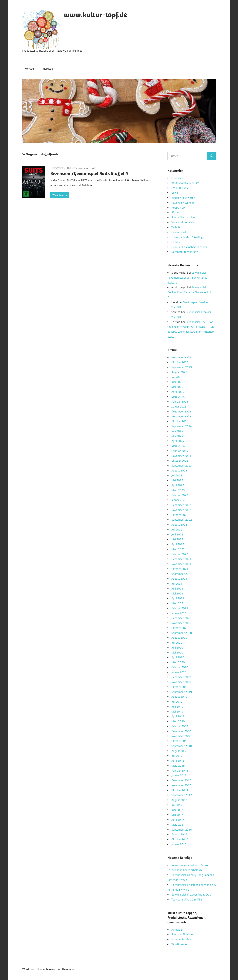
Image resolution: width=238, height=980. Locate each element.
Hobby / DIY (178, 208)
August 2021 (179, 579)
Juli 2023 (177, 475)
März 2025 (178, 397)
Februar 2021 (180, 608)
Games (176, 242)
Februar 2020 (180, 667)
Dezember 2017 (181, 780)
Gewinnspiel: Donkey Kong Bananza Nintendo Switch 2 (191, 292)
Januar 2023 (179, 500)
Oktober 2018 (180, 741)
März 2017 (178, 825)
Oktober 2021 (180, 569)
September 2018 (182, 746)
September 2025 (182, 367)
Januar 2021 (179, 613)
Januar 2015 (179, 844)
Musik (175, 193)
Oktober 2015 (180, 839)
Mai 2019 (177, 712)
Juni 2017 (177, 810)
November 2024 (181, 416)
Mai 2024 (177, 436)
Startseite (177, 178)
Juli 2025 (177, 377)
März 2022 (178, 549)
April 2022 (178, 544)
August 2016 (179, 834)
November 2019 (181, 682)
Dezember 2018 (181, 731)
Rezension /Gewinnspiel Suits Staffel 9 (89, 173)
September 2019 (182, 692)
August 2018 (179, 751)
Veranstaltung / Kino (184, 222)
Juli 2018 (177, 756)
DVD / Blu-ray (74, 168)
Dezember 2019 (181, 677)
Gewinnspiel (89, 168)
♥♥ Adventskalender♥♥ (185, 183)
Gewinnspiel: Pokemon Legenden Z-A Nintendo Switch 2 (187, 278)
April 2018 (178, 761)
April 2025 (178, 392)
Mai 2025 (177, 387)
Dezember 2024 (181, 411)
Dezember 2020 (181, 618)
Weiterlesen (59, 195)
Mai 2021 (177, 593)
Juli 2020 (177, 643)
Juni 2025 (177, 382)
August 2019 (179, 697)
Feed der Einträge (182, 934)
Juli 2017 (177, 805)
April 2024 (178, 441)
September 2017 (182, 795)
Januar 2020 (179, 672)
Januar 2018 (179, 775)
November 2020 (181, 623)
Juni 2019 (177, 707)
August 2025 (179, 372)
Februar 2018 (180, 771)
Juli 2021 (177, 584)
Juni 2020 (177, 648)
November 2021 (181, 564)
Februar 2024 (180, 451)
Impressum (49, 69)
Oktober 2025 (180, 362)
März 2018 (178, 766)
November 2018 (181, 736)
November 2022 (181, 510)
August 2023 (179, 470)
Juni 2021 (177, 589)
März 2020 (178, 662)
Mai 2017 (177, 815)
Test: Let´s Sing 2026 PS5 (187, 899)
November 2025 (181, 357)
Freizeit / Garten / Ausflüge (188, 237)
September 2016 (182, 830)
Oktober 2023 (180, 461)
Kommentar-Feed (182, 939)
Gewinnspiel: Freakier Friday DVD (191, 895)
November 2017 (181, 785)
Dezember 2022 (181, 505)
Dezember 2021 (181, 559)
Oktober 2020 (180, 628)
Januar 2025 (179, 407)
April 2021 (178, 598)
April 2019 (178, 716)
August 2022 (179, 525)
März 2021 (178, 603)
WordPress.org (180, 944)
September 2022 (182, 520)
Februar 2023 (180, 495)
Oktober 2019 (180, 687)
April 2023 (178, 485)
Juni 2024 (177, 431)
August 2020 (179, 638)
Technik (176, 227)
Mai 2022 (177, 539)
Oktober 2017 (180, 790)
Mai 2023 (177, 480)
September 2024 (182, 426)
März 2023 (178, 490)
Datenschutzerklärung (185, 252)
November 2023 (181, 456)
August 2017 (179, 800)
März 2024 (178, 446)
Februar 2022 (180, 554)
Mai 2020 (177, 653)
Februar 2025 (180, 402)
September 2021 (182, 574)
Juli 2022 (177, 530)
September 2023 (182, 466)
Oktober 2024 (180, 421)
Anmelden (177, 930)
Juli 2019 (177, 702)
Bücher (176, 212)
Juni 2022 (177, 534)
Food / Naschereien (183, 217)
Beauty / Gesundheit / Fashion (189, 247)
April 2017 (178, 820)
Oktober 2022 (180, 515)
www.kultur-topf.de (95, 15)
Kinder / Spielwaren (183, 198)
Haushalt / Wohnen (183, 203)
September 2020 (182, 633)
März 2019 (178, 721)
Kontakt (29, 69)
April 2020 (178, 657)
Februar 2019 (180, 726)
